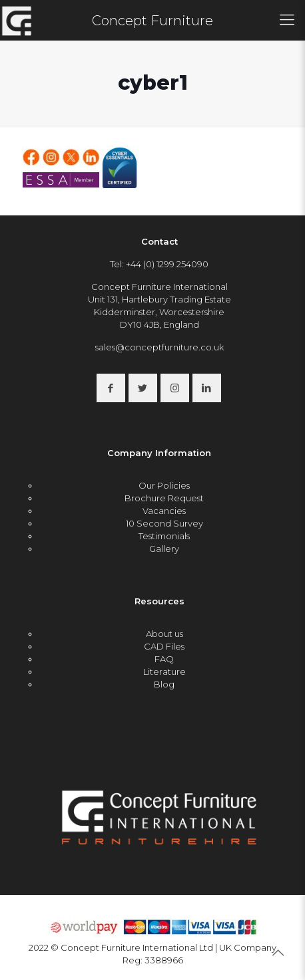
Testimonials (164, 536)
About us (164, 634)
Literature (164, 672)
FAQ (164, 659)
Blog (164, 684)
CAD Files (164, 646)
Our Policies (164, 485)
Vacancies (164, 511)
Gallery (164, 549)
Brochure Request (164, 498)
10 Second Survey (164, 523)
